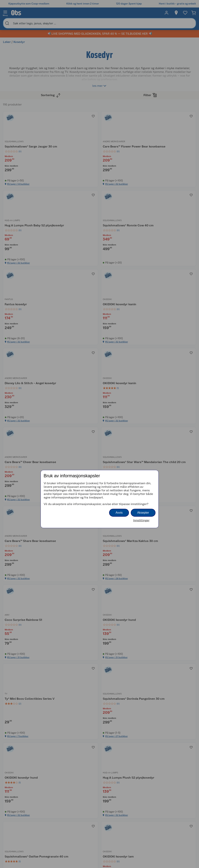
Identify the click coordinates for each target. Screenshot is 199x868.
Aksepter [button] (143, 513)
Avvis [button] (119, 513)
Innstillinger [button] (141, 520)
